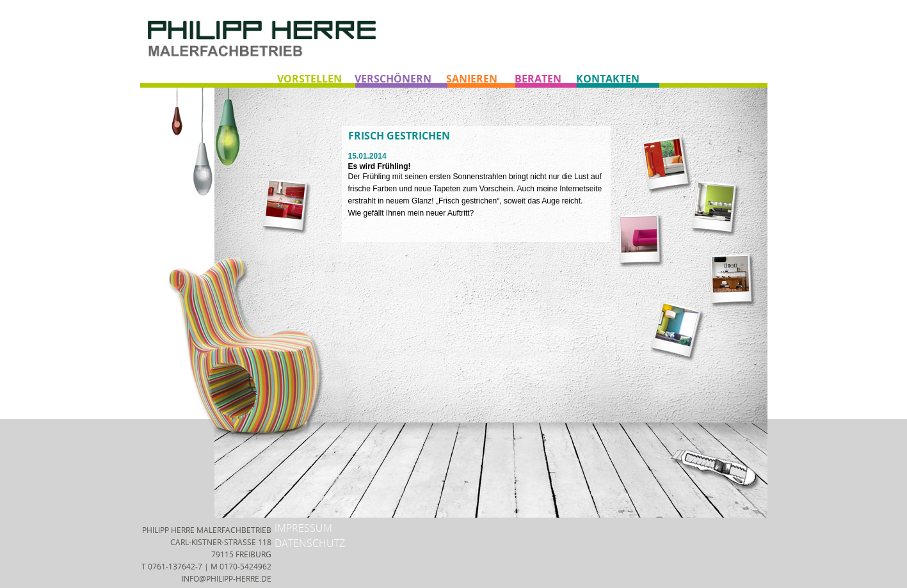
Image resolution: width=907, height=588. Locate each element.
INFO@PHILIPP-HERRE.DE (227, 579)
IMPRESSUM (303, 528)
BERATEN (538, 79)
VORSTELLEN (309, 79)
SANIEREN (472, 79)
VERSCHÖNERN (393, 79)
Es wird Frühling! (380, 166)
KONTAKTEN (608, 79)
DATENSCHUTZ (310, 543)
